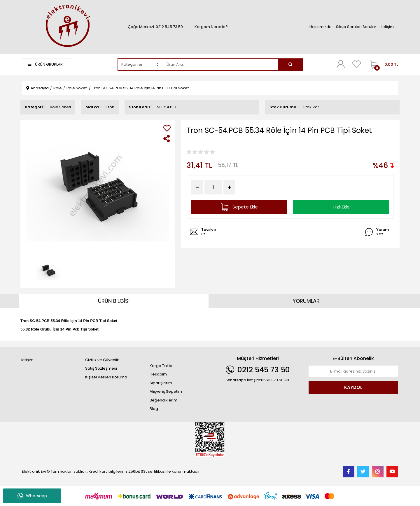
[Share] (167, 139)
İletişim (387, 27)
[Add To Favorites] (167, 128)
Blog (154, 409)
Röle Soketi (60, 107)
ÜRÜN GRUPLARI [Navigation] (46, 64)
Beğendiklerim (163, 400)
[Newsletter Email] (353, 371)
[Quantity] (213, 187)
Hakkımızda (321, 27)
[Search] (220, 65)
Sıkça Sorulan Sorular (356, 27)
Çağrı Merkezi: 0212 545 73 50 (155, 27)
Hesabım (158, 374)
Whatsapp (32, 496)
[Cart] (383, 65)
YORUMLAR (306, 301)
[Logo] (67, 26)
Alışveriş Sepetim (166, 391)
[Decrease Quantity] (197, 187)
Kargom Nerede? (211, 27)
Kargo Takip (161, 366)
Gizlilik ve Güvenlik (102, 360)
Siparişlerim (161, 383)
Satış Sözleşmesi (101, 368)
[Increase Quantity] (229, 187)
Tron (110, 107)
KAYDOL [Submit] (353, 387)
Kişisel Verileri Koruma (106, 377)
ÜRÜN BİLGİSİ (114, 301)
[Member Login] (341, 64)
